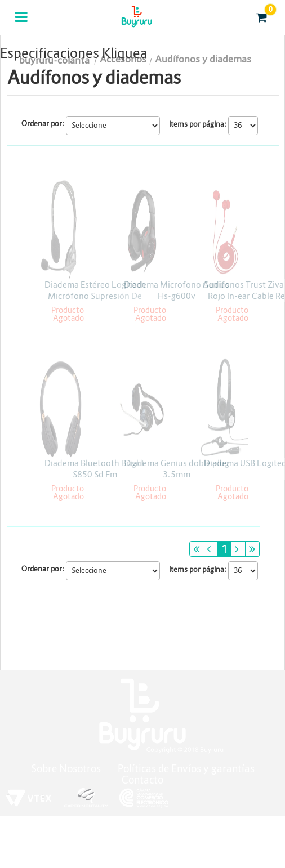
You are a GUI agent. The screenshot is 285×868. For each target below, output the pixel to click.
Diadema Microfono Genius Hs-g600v (177, 290)
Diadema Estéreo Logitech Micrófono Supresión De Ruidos (95, 296)
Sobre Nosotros (66, 769)
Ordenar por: (43, 124)
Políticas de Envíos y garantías (186, 769)
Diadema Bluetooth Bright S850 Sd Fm (95, 469)
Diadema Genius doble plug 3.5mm (177, 469)
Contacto (142, 780)
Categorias (22, 24)
